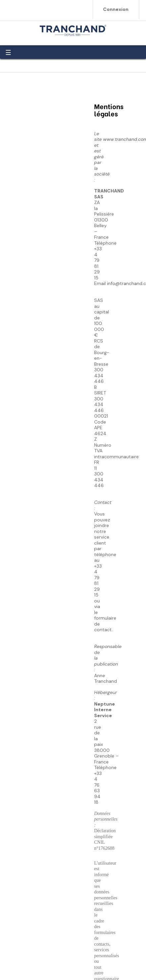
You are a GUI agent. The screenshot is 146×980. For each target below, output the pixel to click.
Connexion (116, 9)
